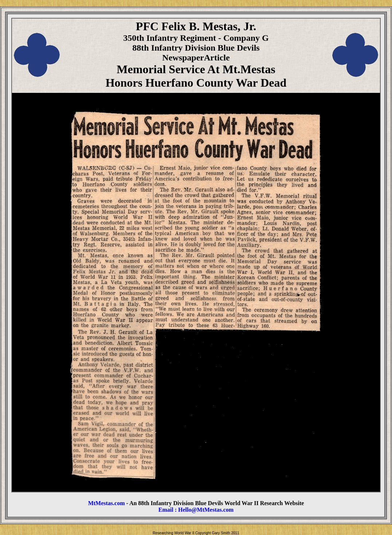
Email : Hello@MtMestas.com (196, 510)
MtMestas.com (107, 503)
